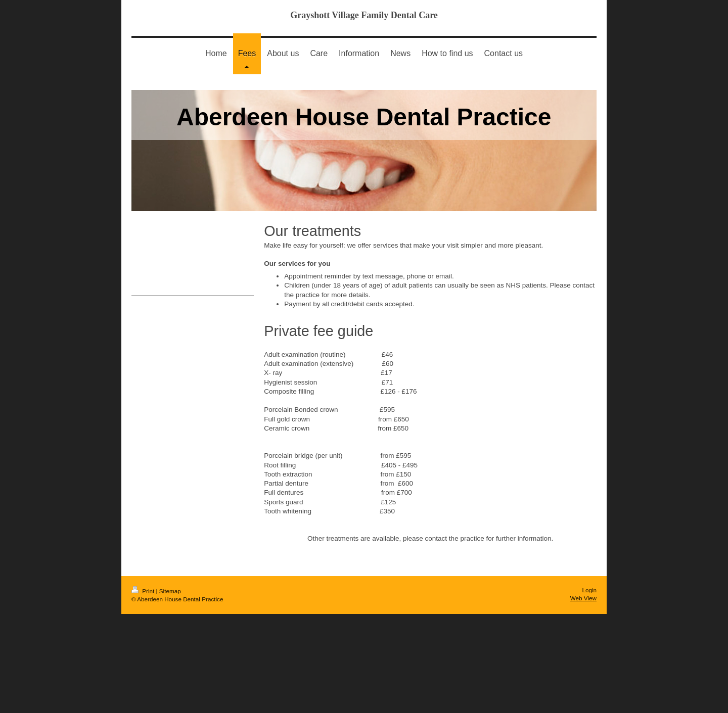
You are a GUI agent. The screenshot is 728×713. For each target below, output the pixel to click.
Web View (583, 598)
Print (144, 591)
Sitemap (170, 591)
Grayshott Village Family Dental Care (364, 15)
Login (589, 590)
